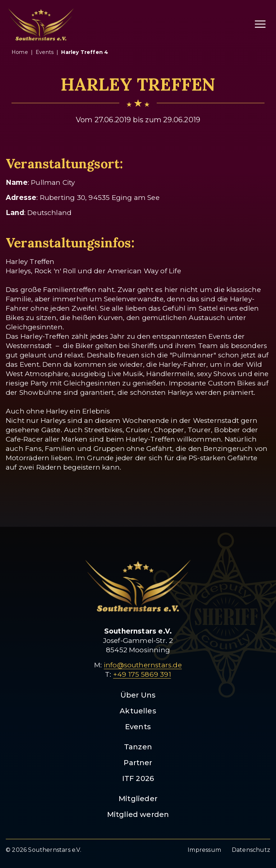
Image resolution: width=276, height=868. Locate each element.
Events (138, 727)
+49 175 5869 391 (142, 674)
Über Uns (138, 695)
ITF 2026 (138, 778)
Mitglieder (138, 799)
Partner (138, 763)
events (45, 52)
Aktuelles (138, 711)
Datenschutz (251, 850)
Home (20, 52)
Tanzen (138, 747)
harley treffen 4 (85, 52)
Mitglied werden (138, 814)
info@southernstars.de (143, 665)
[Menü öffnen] (260, 24)
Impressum (204, 850)
